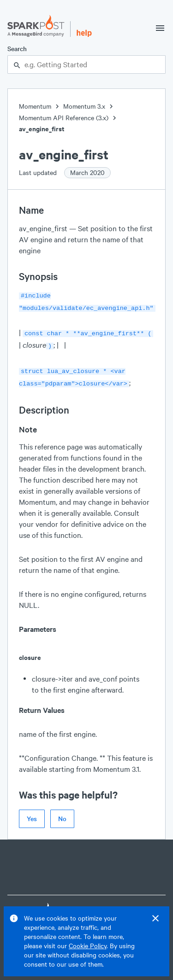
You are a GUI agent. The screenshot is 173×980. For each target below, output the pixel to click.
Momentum (35, 106)
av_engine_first (42, 129)
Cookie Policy (88, 946)
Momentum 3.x (84, 106)
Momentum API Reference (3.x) (64, 118)
